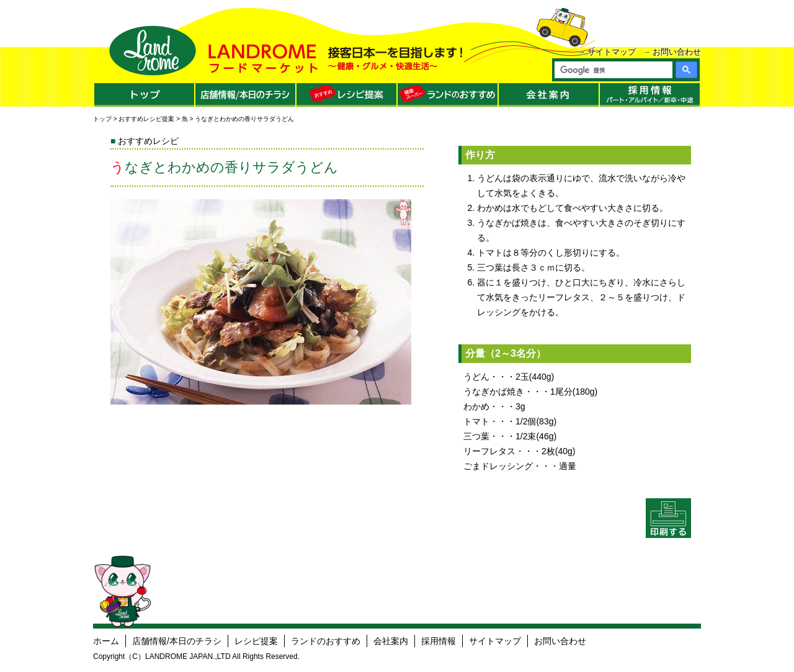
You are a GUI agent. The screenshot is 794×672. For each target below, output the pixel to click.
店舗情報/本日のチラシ (177, 641)
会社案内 (391, 641)
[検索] (613, 70)
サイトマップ (612, 52)
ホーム (106, 641)
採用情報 (439, 641)
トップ (102, 119)
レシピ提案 (256, 641)
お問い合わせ (677, 52)
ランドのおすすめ (326, 641)
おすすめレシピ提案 (146, 119)
